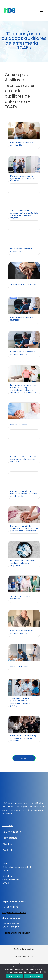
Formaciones (10, 838)
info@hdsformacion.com (14, 913)
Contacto (8, 850)
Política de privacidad (24, 949)
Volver (24, 758)
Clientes (7, 844)
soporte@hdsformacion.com (16, 933)
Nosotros (8, 825)
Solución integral (12, 832)
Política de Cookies (24, 957)
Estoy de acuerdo (14, 976)
